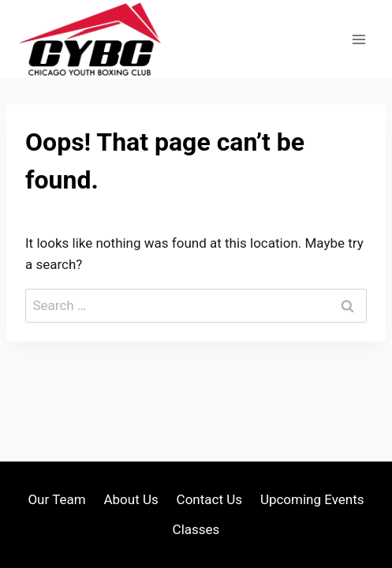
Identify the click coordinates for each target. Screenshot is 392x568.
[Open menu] (358, 39)
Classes (196, 529)
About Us (131, 499)
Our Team (56, 499)
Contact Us (209, 499)
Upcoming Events (312, 499)
